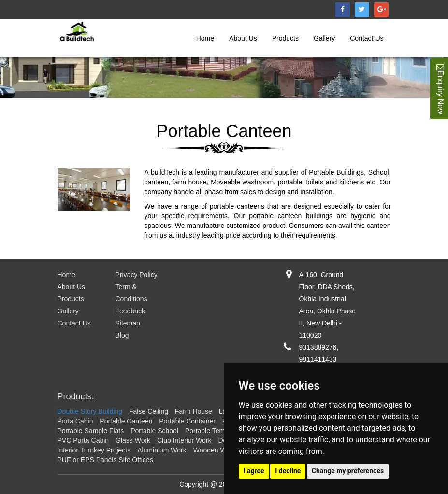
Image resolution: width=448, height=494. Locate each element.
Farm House (194, 411)
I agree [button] (254, 471)
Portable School (154, 431)
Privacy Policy (137, 275)
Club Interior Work (184, 440)
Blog (122, 335)
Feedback (130, 311)
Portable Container (187, 421)
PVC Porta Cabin (83, 440)
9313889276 (318, 347)
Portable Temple (210, 431)
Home (205, 38)
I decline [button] (288, 471)
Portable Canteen (126, 421)
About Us (243, 38)
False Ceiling (149, 411)
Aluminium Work (162, 450)
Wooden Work (215, 450)
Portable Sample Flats (91, 431)
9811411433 (318, 359)
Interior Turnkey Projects (94, 450)
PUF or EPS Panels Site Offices (105, 460)
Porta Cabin (75, 421)
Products (285, 38)
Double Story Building (90, 411)
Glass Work (133, 440)
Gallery (324, 38)
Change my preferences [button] (348, 471)
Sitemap (128, 323)
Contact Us (367, 38)
